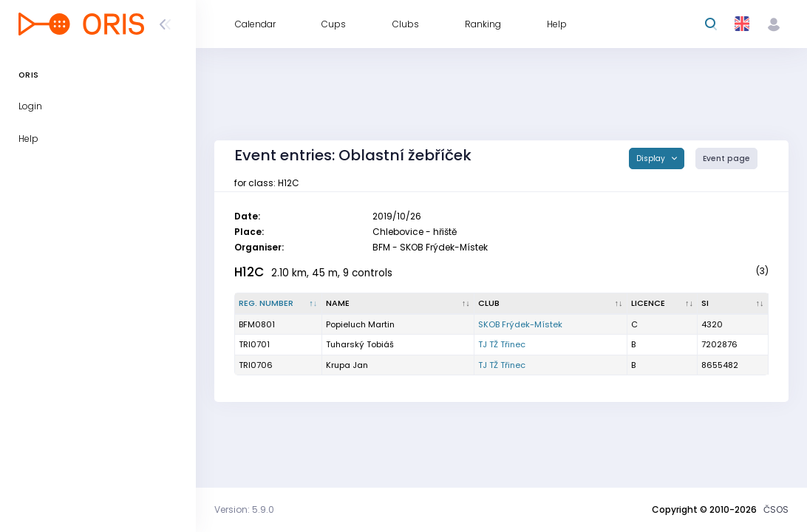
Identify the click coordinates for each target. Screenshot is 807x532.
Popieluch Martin (360, 324)
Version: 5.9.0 (244, 509)
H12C (249, 272)
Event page (726, 158)
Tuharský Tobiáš (360, 344)
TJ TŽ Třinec (502, 344)
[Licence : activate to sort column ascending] (663, 304)
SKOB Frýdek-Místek (520, 324)
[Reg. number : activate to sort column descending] (279, 304)
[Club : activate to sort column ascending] (551, 304)
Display (652, 158)
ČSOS (776, 509)
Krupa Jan (347, 365)
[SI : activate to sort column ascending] (733, 304)
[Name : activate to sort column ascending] (399, 304)
